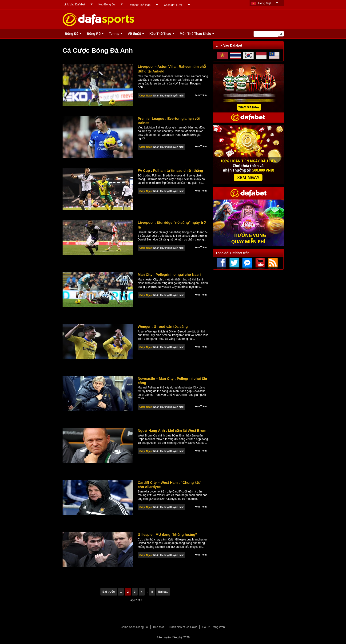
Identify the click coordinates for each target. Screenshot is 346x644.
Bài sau (163, 592)
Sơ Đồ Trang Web (214, 627)
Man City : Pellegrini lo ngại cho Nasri (169, 274)
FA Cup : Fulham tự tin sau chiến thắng (171, 170)
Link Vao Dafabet (74, 4)
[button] (281, 34)
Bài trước (109, 592)
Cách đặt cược (173, 5)
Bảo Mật (158, 627)
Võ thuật (134, 34)
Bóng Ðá (72, 34)
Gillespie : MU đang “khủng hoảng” (167, 534)
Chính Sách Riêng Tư (134, 627)
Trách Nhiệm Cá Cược (183, 627)
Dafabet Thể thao (140, 5)
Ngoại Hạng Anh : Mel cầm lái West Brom (172, 430)
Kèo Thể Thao (160, 34)
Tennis (114, 34)
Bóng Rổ (94, 34)
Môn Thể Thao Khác (195, 34)
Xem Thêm (201, 95)
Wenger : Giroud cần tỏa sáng (163, 326)
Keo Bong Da (107, 4)
